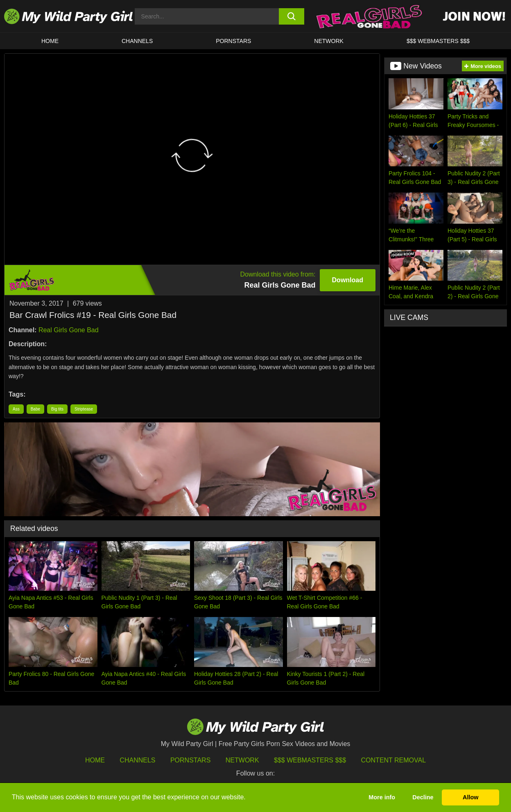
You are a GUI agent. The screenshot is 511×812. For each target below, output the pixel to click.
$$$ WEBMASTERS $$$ (438, 41)
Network (329, 41)
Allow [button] (470, 797)
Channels (137, 760)
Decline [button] (423, 797)
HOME (50, 41)
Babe (35, 409)
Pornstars (233, 41)
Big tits (57, 409)
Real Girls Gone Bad (69, 330)
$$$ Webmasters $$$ (310, 760)
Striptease (84, 409)
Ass (16, 409)
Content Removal (394, 760)
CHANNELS (137, 41)
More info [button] (382, 797)
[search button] (292, 16)
